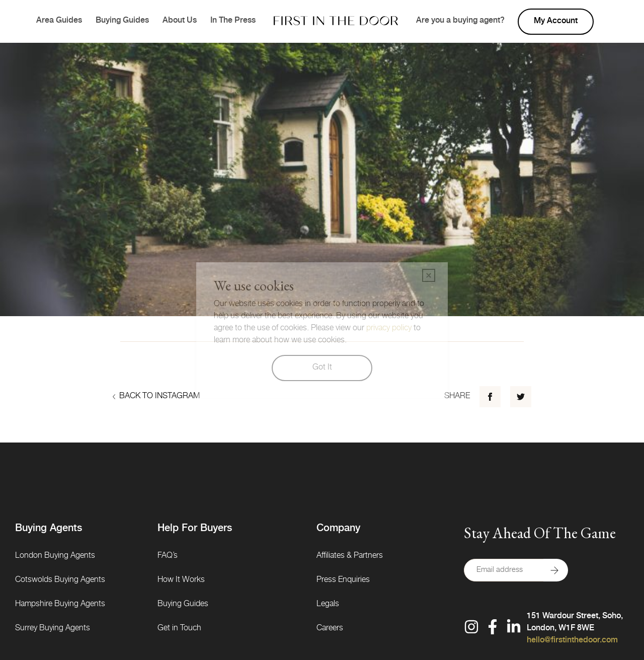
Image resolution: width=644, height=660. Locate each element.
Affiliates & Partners (350, 556)
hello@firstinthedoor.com (572, 641)
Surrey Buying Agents (53, 629)
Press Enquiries (343, 580)
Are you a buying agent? (460, 21)
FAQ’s (168, 556)
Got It (322, 368)
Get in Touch (179, 629)
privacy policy (389, 329)
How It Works (181, 580)
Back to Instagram (156, 397)
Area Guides (59, 21)
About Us (180, 21)
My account (556, 22)
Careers (330, 629)
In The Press (233, 21)
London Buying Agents (55, 556)
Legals (328, 605)
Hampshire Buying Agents (60, 605)
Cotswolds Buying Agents (60, 580)
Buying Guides (122, 21)
